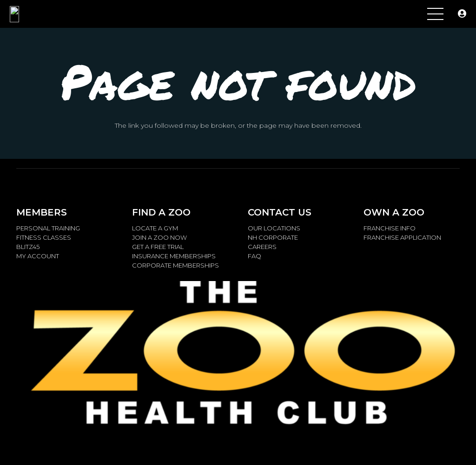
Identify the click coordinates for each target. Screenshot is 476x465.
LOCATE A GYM (155, 228)
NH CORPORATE (273, 237)
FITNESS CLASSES (44, 237)
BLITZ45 (28, 247)
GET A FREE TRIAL (158, 247)
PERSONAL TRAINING (48, 228)
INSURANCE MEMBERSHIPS (174, 256)
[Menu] (435, 14)
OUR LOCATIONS (274, 228)
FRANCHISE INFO (390, 228)
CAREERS (262, 247)
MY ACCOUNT (38, 256)
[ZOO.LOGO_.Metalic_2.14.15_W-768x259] (34, 14)
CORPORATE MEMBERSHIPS (175, 265)
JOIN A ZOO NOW (159, 237)
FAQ (255, 256)
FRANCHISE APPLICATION (402, 237)
